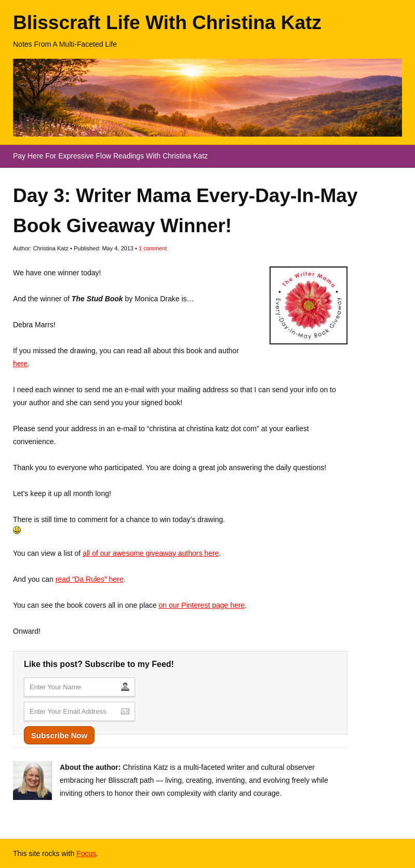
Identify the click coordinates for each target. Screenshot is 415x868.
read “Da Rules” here (90, 579)
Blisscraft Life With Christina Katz (167, 23)
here (20, 364)
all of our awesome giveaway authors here (151, 553)
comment (153, 248)
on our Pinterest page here (202, 605)
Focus (86, 853)
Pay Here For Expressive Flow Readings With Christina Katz (110, 156)
